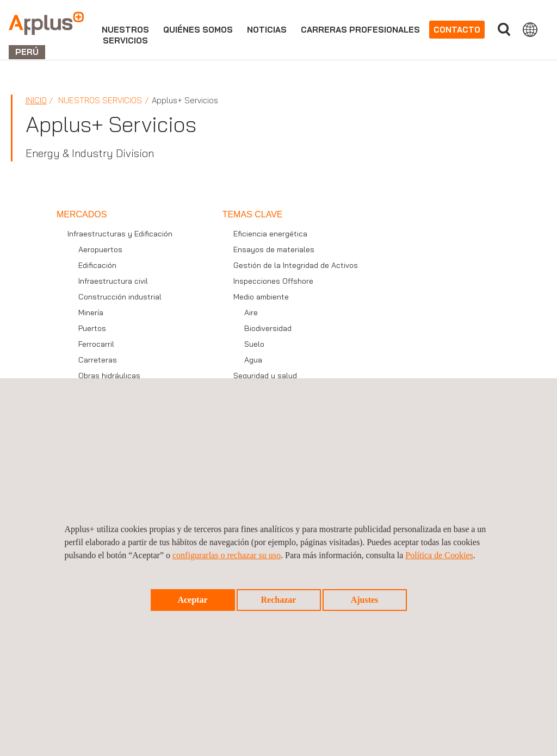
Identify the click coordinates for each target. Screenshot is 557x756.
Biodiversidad (268, 328)
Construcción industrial (120, 297)
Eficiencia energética (270, 234)
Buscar (504, 30)
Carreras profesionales (360, 30)
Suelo (254, 344)
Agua (253, 360)
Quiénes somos (198, 30)
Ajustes (365, 600)
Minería (91, 313)
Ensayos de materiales (274, 249)
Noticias (267, 30)
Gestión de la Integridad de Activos (296, 265)
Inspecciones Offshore (273, 281)
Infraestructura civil (113, 281)
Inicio (36, 100)
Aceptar (192, 600)
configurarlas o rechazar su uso (227, 555)
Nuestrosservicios (125, 35)
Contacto (457, 30)
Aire (251, 313)
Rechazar (279, 600)
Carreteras (98, 360)
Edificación (97, 265)
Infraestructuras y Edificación (120, 234)
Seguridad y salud (265, 376)
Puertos (92, 328)
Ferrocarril (96, 344)
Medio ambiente (261, 297)
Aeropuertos (100, 249)
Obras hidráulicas (109, 376)
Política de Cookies (439, 555)
